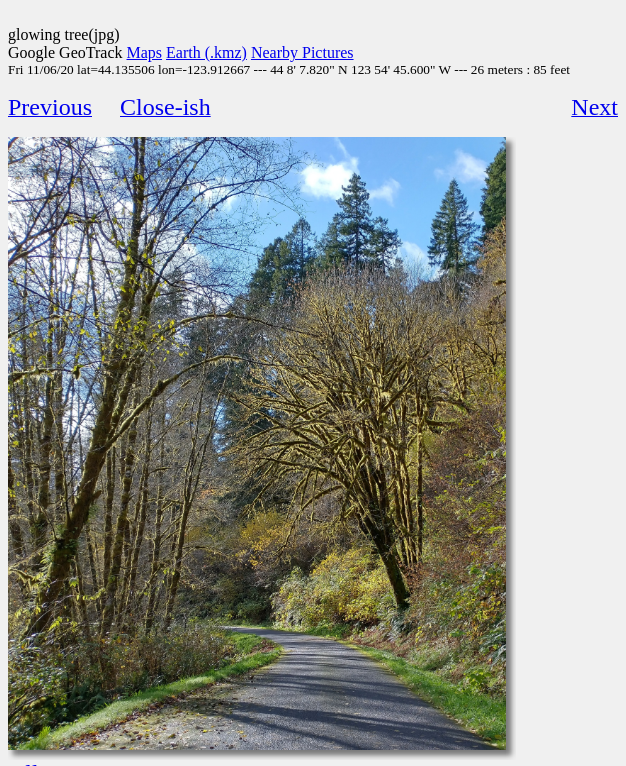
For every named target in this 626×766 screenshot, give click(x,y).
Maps (145, 52)
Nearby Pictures (302, 52)
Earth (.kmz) (206, 52)
